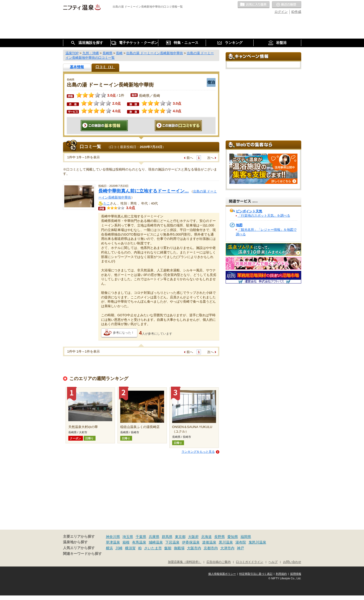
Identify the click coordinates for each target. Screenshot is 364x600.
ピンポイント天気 (249, 211)
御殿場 (179, 548)
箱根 (126, 542)
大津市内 (227, 548)
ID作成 (296, 12)
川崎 (119, 548)
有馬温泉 (139, 542)
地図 (239, 225)
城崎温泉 (156, 542)
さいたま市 (153, 548)
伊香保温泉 (191, 542)
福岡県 (246, 537)
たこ (107, 203)
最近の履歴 (287, 5)
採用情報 (296, 574)
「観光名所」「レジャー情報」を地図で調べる (266, 232)
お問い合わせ (292, 562)
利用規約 (281, 574)
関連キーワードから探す (82, 554)
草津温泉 (113, 542)
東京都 (180, 537)
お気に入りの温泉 (254, 5)
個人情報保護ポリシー (222, 574)
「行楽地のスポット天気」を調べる (264, 216)
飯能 (168, 548)
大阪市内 (194, 548)
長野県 (220, 537)
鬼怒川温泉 (257, 542)
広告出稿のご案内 (219, 562)
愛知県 (233, 537)
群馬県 (167, 537)
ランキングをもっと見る (198, 452)
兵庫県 (154, 537)
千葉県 (141, 537)
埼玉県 (128, 537)
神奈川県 (113, 537)
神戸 (240, 548)
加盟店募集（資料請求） (185, 562)
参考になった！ (124, 333)
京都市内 (211, 548)
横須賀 (130, 548)
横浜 (109, 548)
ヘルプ (273, 562)
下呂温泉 (172, 542)
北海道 (206, 537)
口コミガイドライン (250, 562)
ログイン (281, 12)
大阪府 (193, 537)
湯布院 (241, 542)
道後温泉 (209, 542)
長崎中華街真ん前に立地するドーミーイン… (144, 191)
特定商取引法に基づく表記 (256, 574)
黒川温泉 (226, 542)
